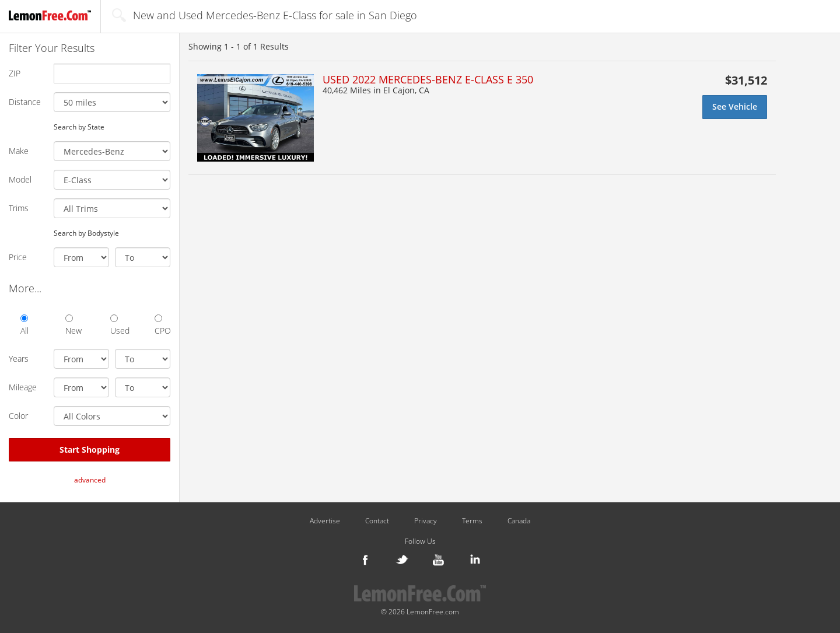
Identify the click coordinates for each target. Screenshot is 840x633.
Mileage (23, 387)
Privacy (426, 521)
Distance (25, 102)
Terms (472, 521)
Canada (519, 521)
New (73, 325)
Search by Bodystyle (86, 233)
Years (19, 359)
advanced (90, 480)
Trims (19, 208)
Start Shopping (90, 450)
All (24, 325)
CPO (162, 325)
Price (18, 257)
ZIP (15, 73)
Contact (377, 521)
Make (19, 151)
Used (118, 325)
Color (18, 416)
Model (20, 179)
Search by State (79, 127)
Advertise (325, 521)
